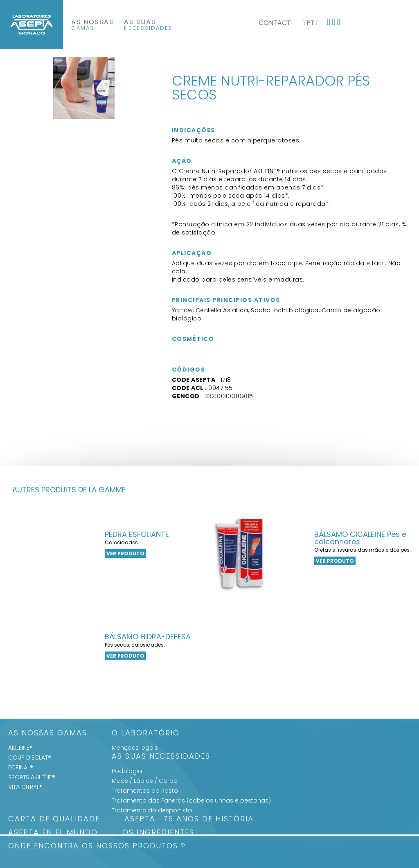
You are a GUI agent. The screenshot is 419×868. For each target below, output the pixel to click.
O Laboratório (146, 734)
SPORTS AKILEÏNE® (32, 777)
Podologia (127, 771)
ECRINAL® (21, 767)
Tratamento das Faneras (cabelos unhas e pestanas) (191, 800)
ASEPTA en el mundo (53, 833)
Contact (275, 23)
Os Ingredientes (158, 833)
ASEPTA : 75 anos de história (189, 820)
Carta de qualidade (54, 820)
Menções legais (135, 748)
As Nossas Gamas (48, 734)
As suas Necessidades (161, 757)
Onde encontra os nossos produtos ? (97, 847)
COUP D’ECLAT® (30, 758)
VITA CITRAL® (25, 787)
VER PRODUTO (125, 553)
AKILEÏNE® (20, 748)
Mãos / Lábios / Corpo (145, 781)
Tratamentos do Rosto (145, 791)
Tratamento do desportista (152, 810)
